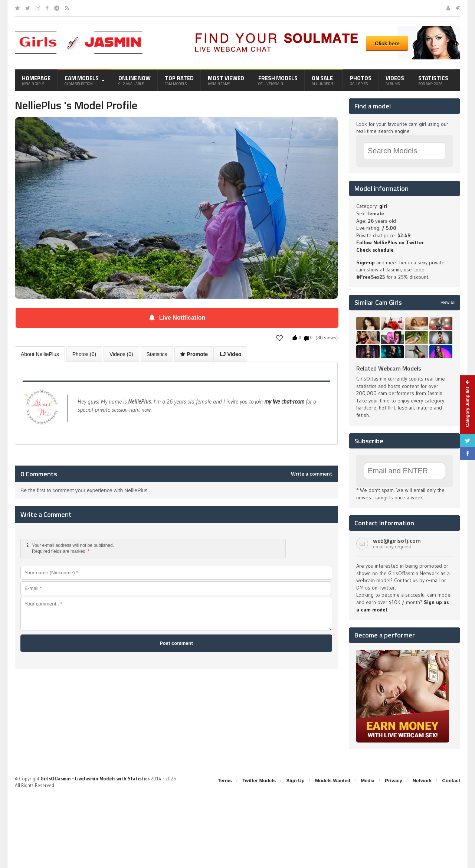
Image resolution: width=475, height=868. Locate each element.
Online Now (135, 80)
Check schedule (375, 250)
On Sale (324, 80)
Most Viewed (226, 80)
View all (448, 302)
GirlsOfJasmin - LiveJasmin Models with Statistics (95, 779)
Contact (451, 781)
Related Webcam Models (389, 368)
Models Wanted (333, 781)
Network (422, 781)
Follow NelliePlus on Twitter (390, 242)
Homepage (36, 80)
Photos (361, 80)
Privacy (393, 781)
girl (383, 206)
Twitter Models (259, 781)
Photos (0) (84, 354)
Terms (225, 781)
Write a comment (312, 474)
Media (368, 781)
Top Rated (179, 80)
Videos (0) (121, 354)
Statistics (433, 80)
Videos (395, 80)
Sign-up (366, 262)
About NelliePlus (40, 354)
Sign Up (296, 781)
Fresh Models (278, 80)
